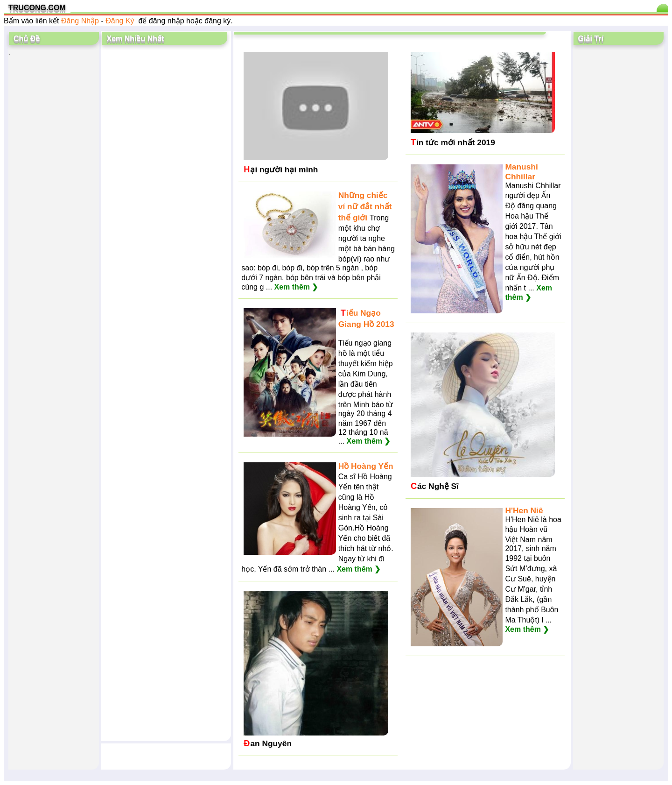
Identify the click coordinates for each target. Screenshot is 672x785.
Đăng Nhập (80, 21)
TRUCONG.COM (37, 8)
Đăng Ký (120, 21)
